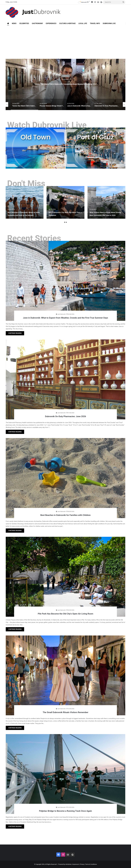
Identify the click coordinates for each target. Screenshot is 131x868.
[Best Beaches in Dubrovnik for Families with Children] (65, 478)
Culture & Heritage (67, 23)
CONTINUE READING (15, 333)
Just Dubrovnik (62, 311)
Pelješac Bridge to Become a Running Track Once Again (66, 811)
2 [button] (66, 222)
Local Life (83, 23)
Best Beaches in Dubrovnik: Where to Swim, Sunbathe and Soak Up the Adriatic (25, 212)
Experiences (51, 23)
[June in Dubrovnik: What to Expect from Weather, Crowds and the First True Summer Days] (65, 281)
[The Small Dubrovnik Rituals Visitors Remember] (65, 675)
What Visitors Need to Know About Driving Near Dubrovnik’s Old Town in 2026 (106, 212)
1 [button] (65, 222)
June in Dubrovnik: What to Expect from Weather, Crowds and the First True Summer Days (65, 316)
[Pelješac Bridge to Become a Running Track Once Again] (65, 774)
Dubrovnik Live (109, 23)
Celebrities (24, 23)
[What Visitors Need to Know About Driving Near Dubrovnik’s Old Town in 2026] (106, 202)
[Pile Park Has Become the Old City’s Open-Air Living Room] (65, 577)
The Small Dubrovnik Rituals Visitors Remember (65, 712)
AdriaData (68, 864)
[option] (65, 84)
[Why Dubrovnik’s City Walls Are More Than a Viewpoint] (65, 202)
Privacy (82, 864)
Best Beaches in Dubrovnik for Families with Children (66, 515)
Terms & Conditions (91, 864)
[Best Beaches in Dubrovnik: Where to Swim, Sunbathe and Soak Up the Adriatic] (25, 202)
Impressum (76, 864)
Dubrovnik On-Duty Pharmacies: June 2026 (65, 416)
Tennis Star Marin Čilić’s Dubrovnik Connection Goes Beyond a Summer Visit (65, 83)
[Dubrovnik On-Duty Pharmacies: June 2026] (65, 379)
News (14, 23)
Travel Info (95, 23)
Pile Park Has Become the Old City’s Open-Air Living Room (66, 613)
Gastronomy (37, 23)
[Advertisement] (65, 40)
